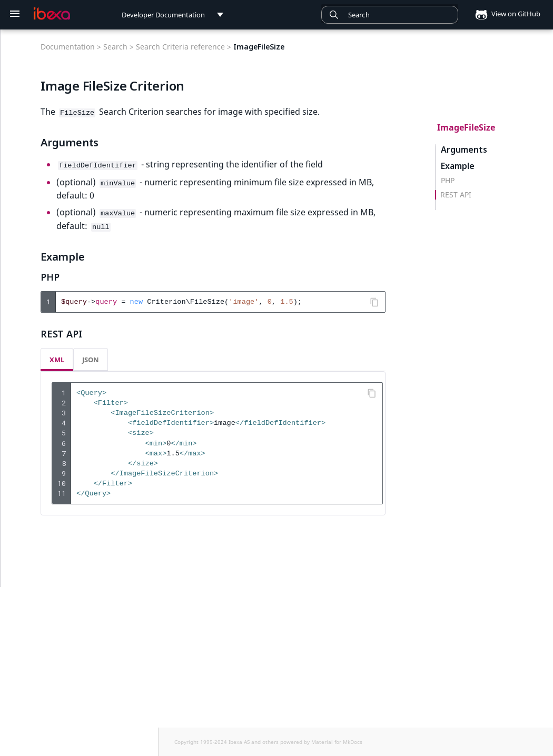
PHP (448, 181)
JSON (91, 356)
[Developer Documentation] (52, 14)
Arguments (464, 150)
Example (458, 166)
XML (57, 356)
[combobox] (390, 15)
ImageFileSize (466, 127)
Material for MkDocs (337, 742)
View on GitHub (505, 14)
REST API (456, 195)
